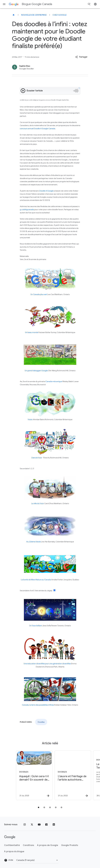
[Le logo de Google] (10, 837)
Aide (9, 860)
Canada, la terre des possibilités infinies (38, 705)
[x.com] (32, 825)
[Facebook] (46, 825)
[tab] (39, 807)
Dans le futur (37, 458)
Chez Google (60, 15)
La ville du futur (38, 503)
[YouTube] (39, 825)
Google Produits (70, 845)
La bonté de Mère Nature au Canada (36, 580)
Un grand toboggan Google (36, 371)
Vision (30, 419)
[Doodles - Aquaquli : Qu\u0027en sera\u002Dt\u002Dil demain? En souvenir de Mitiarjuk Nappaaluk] (30, 775)
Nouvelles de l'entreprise (34, 15)
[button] (81, 57)
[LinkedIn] (54, 825)
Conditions (29, 845)
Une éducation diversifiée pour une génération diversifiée (47, 664)
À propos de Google (48, 845)
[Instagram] (25, 825)
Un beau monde (32, 332)
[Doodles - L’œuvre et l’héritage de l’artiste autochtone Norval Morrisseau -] (69, 775)
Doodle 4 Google (46, 191)
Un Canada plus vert (39, 294)
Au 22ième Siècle (33, 542)
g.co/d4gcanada (27, 209)
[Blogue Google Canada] (14, 15)
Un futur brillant (36, 626)
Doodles (41, 722)
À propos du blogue (14, 852)
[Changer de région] (37, 860)
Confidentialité (12, 845)
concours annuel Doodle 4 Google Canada (37, 128)
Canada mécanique (54, 381)
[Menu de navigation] (4, 4)
